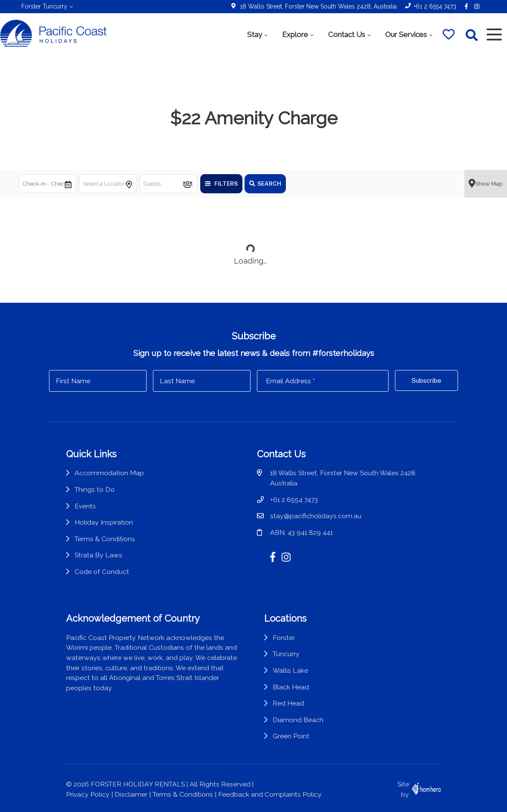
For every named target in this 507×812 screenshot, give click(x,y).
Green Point (291, 736)
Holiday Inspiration (104, 522)
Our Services (406, 34)
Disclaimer (131, 794)
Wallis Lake (290, 670)
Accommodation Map (109, 473)
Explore (295, 34)
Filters (221, 184)
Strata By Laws (98, 555)
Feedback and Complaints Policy (270, 794)
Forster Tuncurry (44, 6)
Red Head (288, 703)
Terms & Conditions (105, 539)
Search (265, 184)
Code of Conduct (102, 572)
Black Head (291, 687)
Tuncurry (286, 654)
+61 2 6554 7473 (435, 6)
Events (85, 506)
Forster (284, 638)
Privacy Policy (88, 794)
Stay (255, 34)
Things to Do (95, 489)
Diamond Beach (298, 720)
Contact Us (347, 34)
